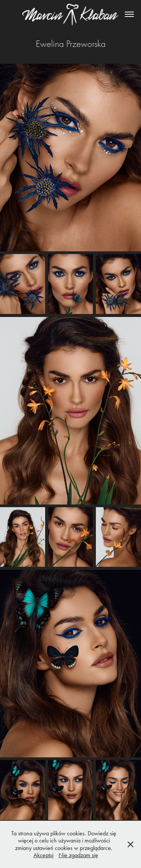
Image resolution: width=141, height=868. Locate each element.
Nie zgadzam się (78, 855)
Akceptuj (43, 855)
